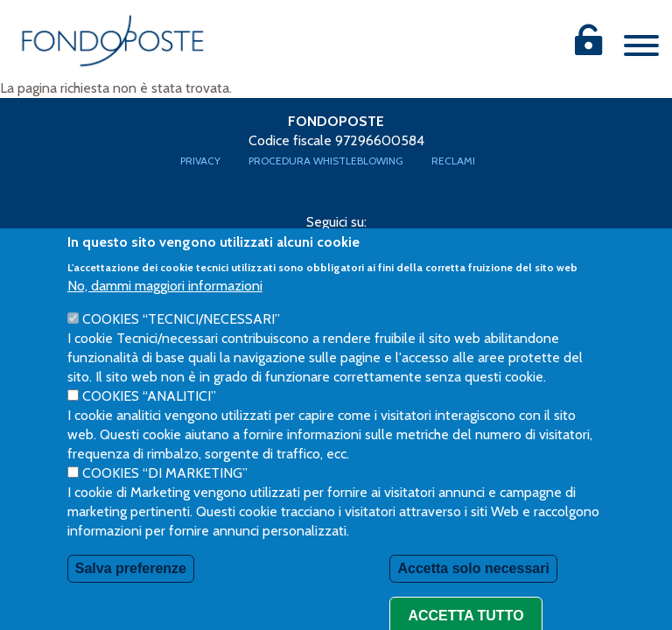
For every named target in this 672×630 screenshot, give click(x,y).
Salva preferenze (131, 590)
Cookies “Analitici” (149, 418)
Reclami (453, 161)
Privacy (200, 161)
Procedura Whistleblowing (326, 161)
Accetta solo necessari (473, 590)
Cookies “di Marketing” (165, 495)
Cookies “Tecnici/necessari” (181, 341)
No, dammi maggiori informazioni (165, 308)
